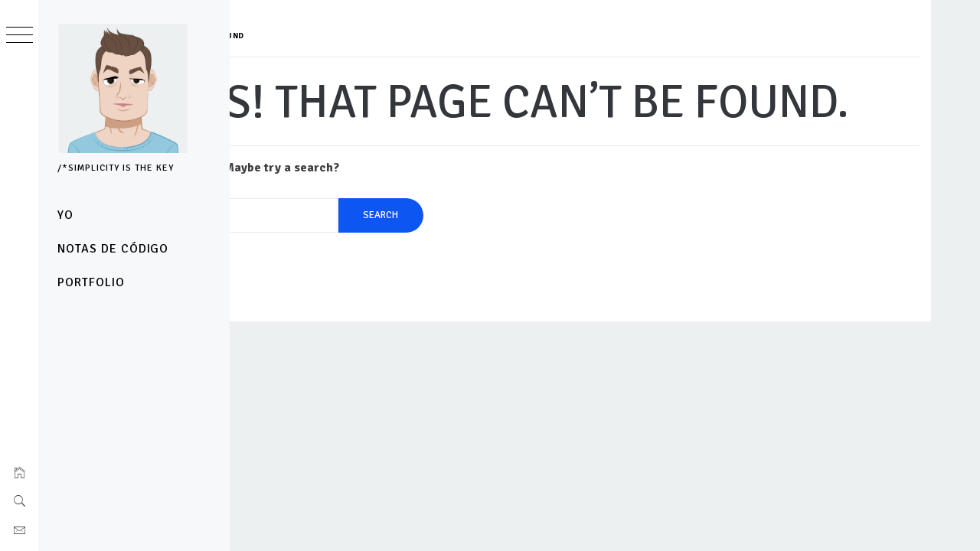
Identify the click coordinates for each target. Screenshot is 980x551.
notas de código (113, 249)
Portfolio (91, 282)
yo (65, 215)
